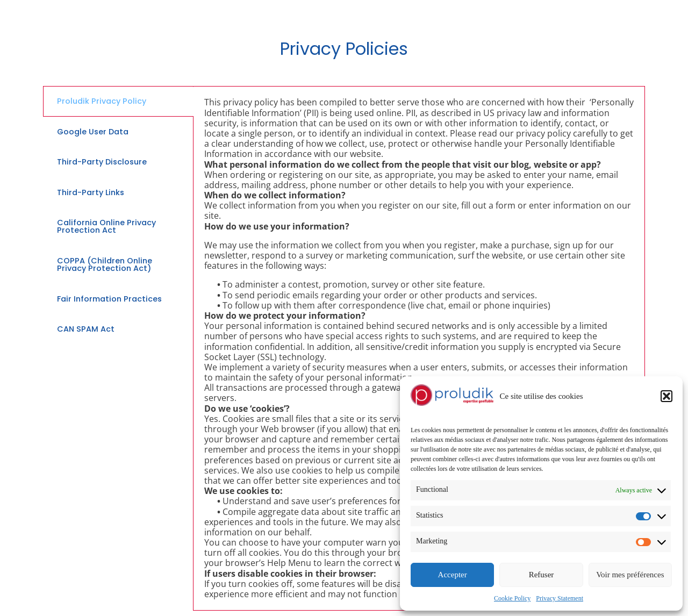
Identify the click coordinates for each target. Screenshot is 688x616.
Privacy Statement (560, 598)
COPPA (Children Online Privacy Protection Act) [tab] (105, 264)
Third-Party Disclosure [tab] (102, 162)
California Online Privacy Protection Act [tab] (106, 226)
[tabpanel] (419, 348)
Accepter (453, 575)
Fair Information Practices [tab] (109, 299)
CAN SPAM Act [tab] (86, 329)
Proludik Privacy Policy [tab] (102, 101)
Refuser (542, 575)
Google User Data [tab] (93, 132)
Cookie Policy (512, 598)
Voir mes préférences (630, 575)
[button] (666, 396)
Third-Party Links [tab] (91, 192)
